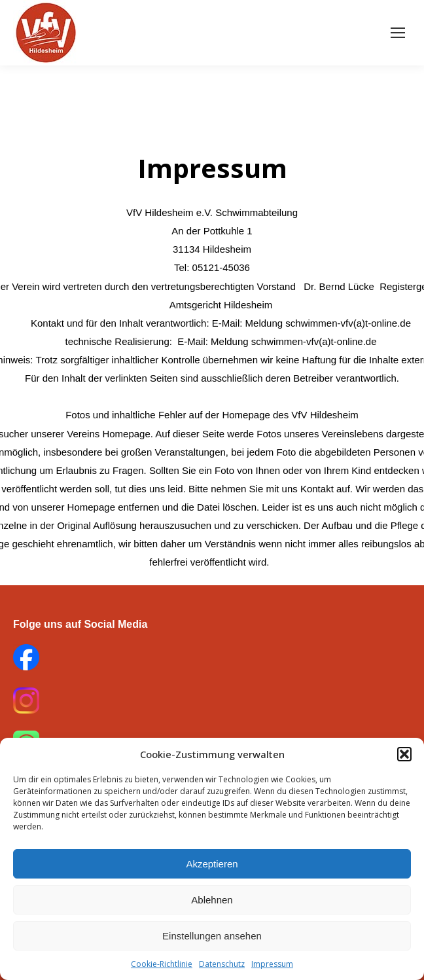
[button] (404, 754)
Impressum (272, 964)
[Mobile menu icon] (398, 33)
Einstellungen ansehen (212, 936)
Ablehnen (212, 900)
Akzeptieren (212, 864)
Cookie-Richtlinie (162, 964)
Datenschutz (222, 964)
